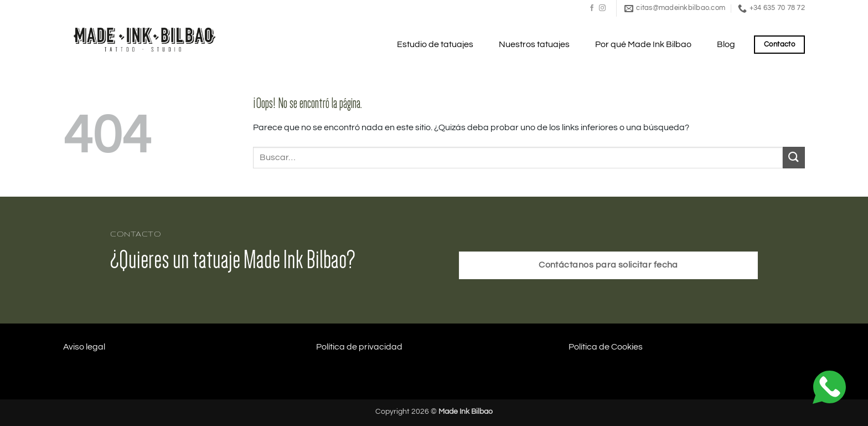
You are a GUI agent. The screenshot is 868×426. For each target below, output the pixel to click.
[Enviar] (794, 158)
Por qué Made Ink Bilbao (643, 44)
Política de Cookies (606, 347)
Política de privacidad (359, 347)
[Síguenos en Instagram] (602, 8)
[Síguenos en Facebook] (592, 8)
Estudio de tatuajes (435, 44)
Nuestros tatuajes (534, 44)
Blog (726, 44)
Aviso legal (84, 347)
